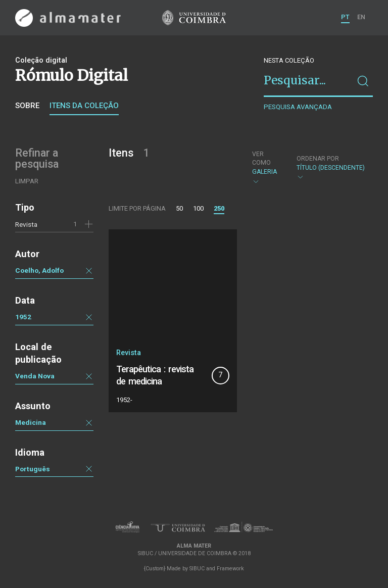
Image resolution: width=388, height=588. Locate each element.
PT (345, 17)
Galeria (266, 168)
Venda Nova (35, 376)
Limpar (27, 181)
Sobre (27, 106)
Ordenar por (318, 159)
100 (198, 208)
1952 (23, 317)
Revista (26, 224)
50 (179, 208)
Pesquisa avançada (298, 107)
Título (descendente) (331, 168)
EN (361, 17)
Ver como (261, 158)
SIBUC (197, 569)
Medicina (31, 422)
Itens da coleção (84, 106)
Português (33, 469)
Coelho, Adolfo (39, 270)
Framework (230, 569)
